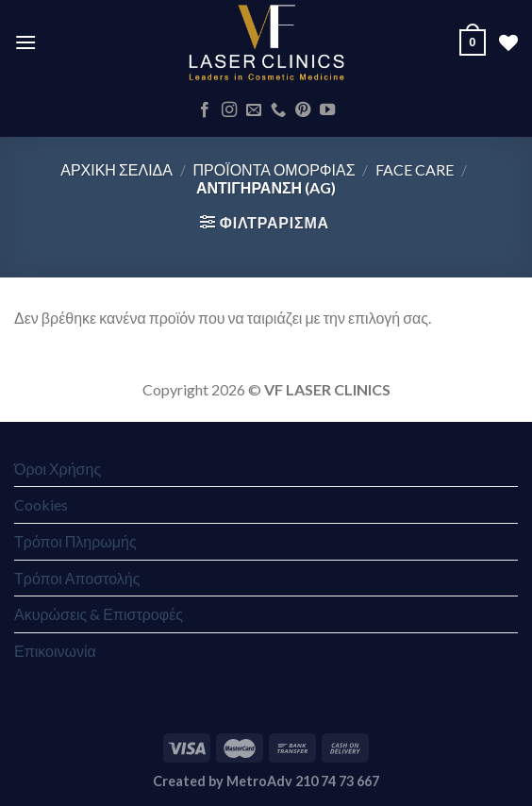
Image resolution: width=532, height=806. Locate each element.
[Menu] (25, 42)
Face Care (415, 169)
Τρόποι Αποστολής (77, 578)
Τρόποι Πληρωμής (75, 541)
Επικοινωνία (55, 651)
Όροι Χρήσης (58, 469)
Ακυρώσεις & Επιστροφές (99, 614)
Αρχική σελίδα (116, 169)
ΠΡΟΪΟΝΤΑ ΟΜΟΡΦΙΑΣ (274, 169)
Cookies (41, 504)
